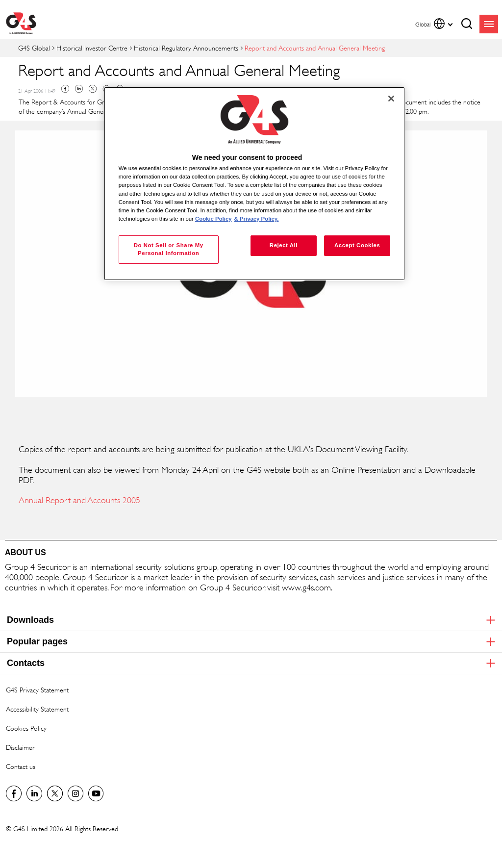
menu (489, 24)
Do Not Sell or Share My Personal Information (169, 249)
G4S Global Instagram (75, 793)
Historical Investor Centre (92, 48)
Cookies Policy (26, 728)
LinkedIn (34, 793)
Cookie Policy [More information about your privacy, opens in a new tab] (213, 219)
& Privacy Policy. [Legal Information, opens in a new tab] (257, 219)
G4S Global (34, 48)
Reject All (284, 245)
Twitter (93, 89)
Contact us (21, 766)
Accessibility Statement (37, 709)
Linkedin (79, 89)
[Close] (391, 99)
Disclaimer (20, 747)
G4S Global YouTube (96, 793)
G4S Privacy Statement (37, 690)
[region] (254, 184)
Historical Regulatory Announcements (186, 48)
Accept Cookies (357, 245)
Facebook (65, 89)
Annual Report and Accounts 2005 (79, 500)
